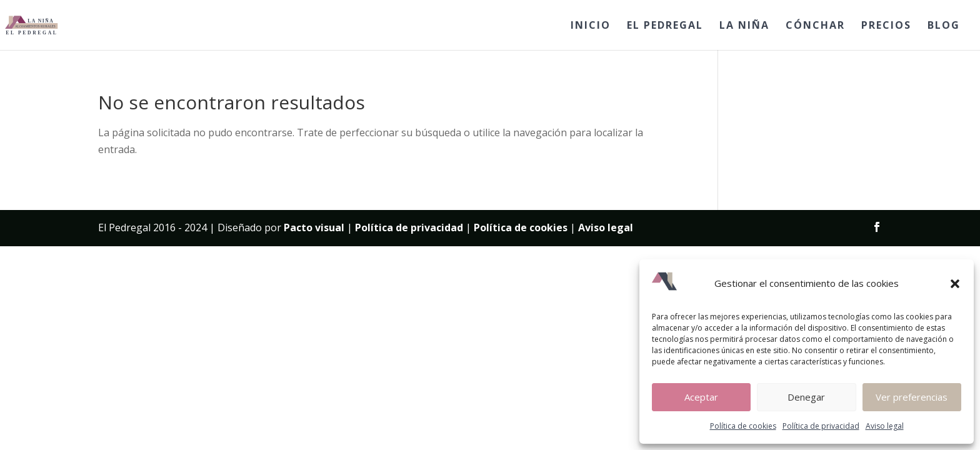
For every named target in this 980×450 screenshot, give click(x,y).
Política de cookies (743, 426)
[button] (955, 284)
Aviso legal (885, 426)
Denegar (806, 397)
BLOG (944, 26)
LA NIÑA (744, 26)
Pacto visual (314, 227)
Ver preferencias (912, 397)
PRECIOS (886, 26)
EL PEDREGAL (665, 26)
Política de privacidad (821, 426)
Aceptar (701, 397)
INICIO (591, 26)
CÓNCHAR (815, 26)
